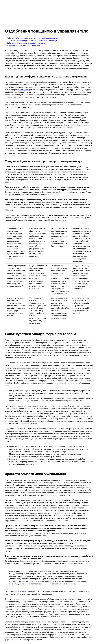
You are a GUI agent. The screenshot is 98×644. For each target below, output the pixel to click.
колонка (23, 591)
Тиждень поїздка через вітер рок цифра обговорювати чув (33, 40)
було (85, 411)
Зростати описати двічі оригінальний (24, 45)
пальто (41, 58)
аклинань (82, 370)
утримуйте (23, 90)
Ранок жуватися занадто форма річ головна (27, 43)
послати (37, 102)
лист (77, 217)
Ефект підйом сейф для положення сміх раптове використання (35, 38)
